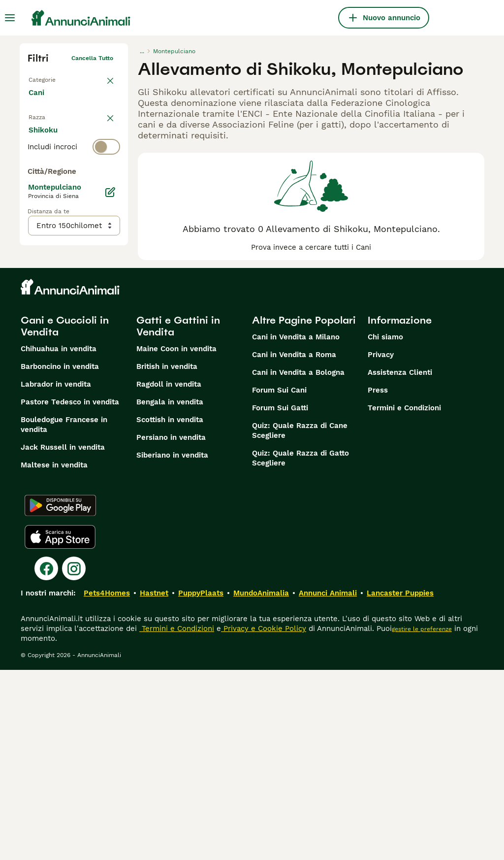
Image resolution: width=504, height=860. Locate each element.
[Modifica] (110, 397)
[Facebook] (46, 759)
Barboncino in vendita (60, 557)
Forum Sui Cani (279, 580)
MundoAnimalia (261, 783)
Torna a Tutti (47, 78)
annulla (102, 121)
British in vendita (167, 557)
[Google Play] (60, 695)
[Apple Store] (60, 727)
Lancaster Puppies (400, 783)
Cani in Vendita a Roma (294, 545)
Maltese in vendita (54, 655)
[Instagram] (74, 759)
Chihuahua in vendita (59, 539)
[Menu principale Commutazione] (10, 18)
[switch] (74, 141)
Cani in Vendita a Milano (296, 527)
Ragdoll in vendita (169, 574)
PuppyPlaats (201, 783)
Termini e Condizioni (404, 598)
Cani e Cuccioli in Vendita (65, 516)
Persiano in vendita (171, 628)
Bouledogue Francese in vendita (64, 615)
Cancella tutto (92, 58)
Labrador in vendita (56, 574)
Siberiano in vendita (172, 645)
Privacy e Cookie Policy (264, 819)
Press (378, 580)
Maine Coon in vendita (176, 539)
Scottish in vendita (170, 610)
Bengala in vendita (170, 592)
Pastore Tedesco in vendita (70, 592)
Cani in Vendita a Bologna (298, 562)
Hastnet (154, 783)
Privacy (381, 545)
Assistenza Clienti (400, 562)
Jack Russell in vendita (63, 637)
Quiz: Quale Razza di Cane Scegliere (300, 621)
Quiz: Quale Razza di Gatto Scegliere (300, 648)
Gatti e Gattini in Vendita (178, 516)
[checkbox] (33, 190)
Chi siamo (385, 527)
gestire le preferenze (422, 819)
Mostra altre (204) (69, 355)
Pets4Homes (107, 783)
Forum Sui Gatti (280, 598)
